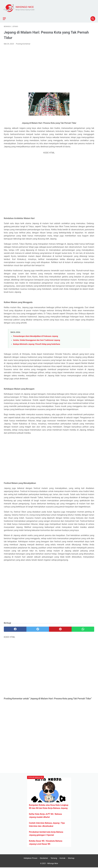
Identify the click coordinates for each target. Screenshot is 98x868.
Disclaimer (44, 859)
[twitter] (38, 627)
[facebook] (15, 627)
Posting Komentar (23, 41)
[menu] (5, 15)
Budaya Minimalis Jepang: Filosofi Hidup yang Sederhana (37, 342)
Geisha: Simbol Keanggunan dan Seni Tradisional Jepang (37, 338)
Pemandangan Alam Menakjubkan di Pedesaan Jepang (36, 334)
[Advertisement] (49, 64)
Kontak (62, 859)
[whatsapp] (83, 627)
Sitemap (71, 859)
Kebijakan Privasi (30, 859)
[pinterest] (60, 627)
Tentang (54, 859)
